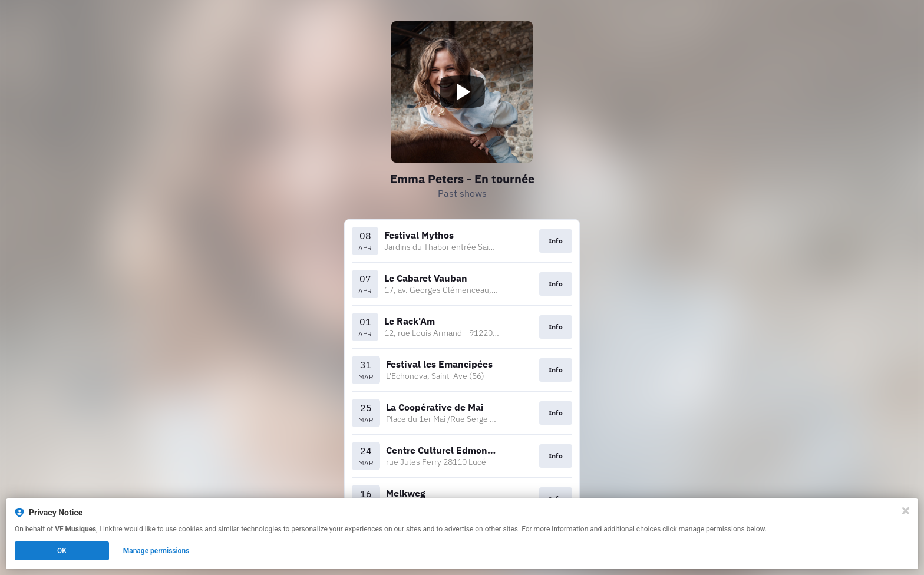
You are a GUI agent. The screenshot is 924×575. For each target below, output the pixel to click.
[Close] (906, 511)
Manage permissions (156, 551)
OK (62, 551)
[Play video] (462, 92)
